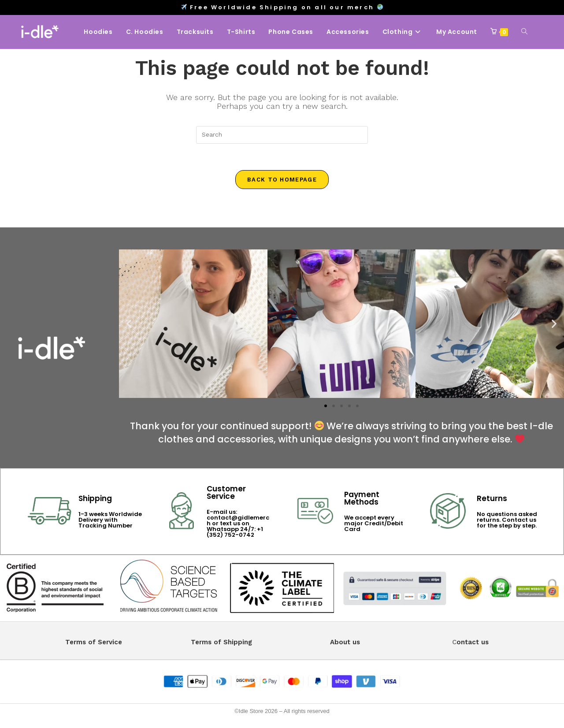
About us (345, 642)
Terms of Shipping (221, 642)
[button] (129, 323)
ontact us (473, 642)
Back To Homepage (282, 180)
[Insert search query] (282, 135)
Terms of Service (94, 642)
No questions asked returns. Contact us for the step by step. (507, 520)
